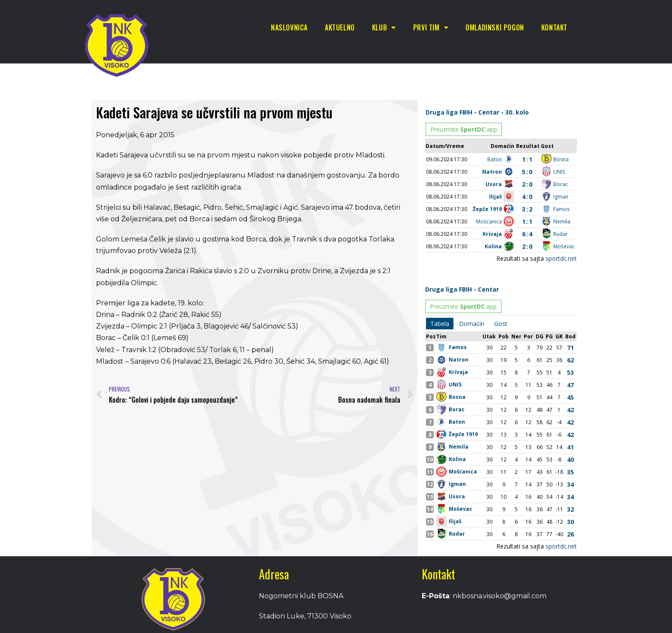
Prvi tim (431, 27)
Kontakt (554, 27)
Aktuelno (340, 27)
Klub (384, 27)
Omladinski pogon (495, 27)
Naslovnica (289, 27)
